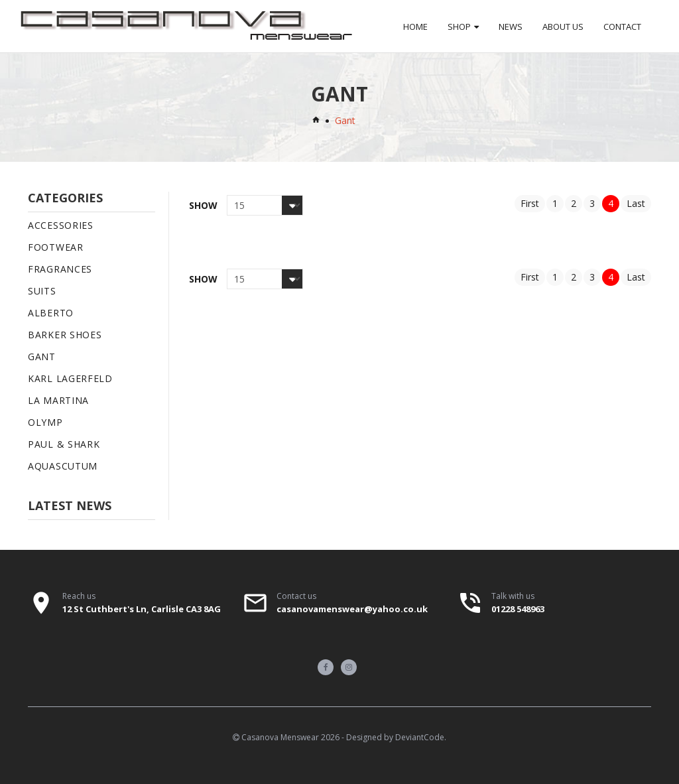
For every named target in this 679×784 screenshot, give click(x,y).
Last (636, 203)
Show (203, 205)
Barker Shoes (65, 335)
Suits (42, 291)
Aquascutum (63, 466)
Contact (622, 27)
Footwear (56, 247)
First (530, 203)
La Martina (58, 400)
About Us (563, 27)
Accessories (61, 225)
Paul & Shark (64, 444)
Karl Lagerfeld (70, 378)
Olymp (45, 422)
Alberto (51, 313)
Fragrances (60, 269)
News (511, 27)
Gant (42, 357)
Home (415, 27)
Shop (459, 27)
